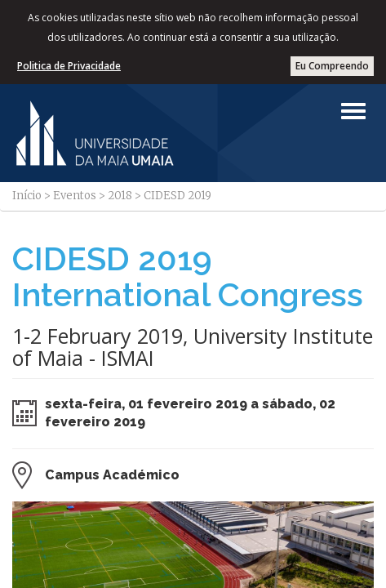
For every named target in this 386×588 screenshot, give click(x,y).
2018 (120, 196)
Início (27, 196)
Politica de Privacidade (69, 66)
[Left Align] (353, 111)
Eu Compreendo (332, 66)
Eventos (75, 196)
